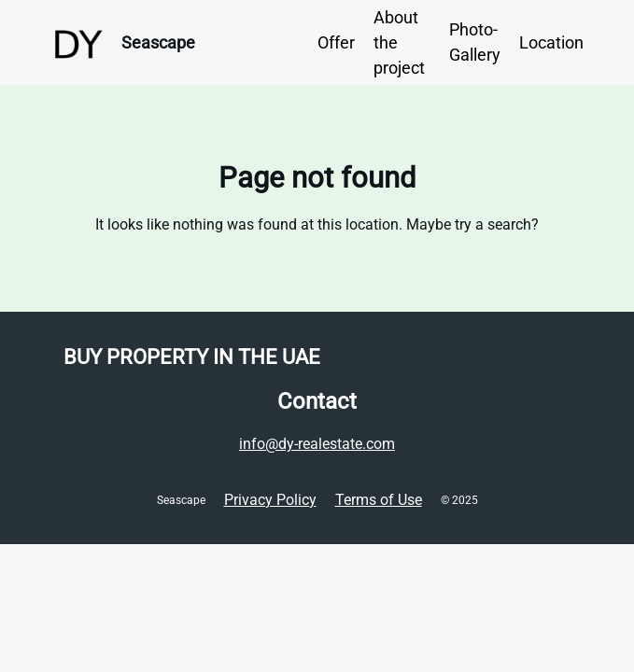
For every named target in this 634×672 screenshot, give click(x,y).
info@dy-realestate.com (317, 444)
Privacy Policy (270, 500)
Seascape (158, 42)
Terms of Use (379, 500)
